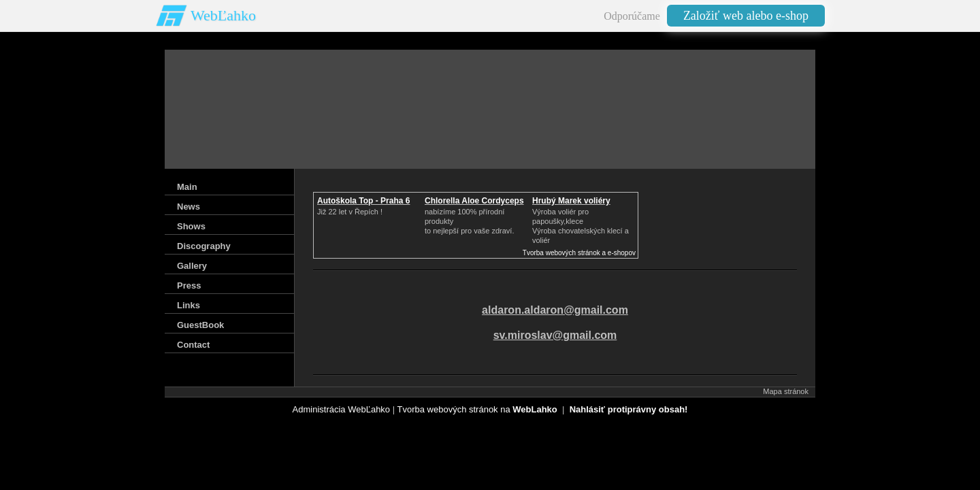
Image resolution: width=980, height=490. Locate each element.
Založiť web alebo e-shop (746, 16)
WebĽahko (223, 15)
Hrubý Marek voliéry (571, 201)
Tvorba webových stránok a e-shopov (579, 253)
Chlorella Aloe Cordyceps (474, 201)
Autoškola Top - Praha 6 (363, 201)
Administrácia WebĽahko (342, 409)
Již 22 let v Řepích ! (350, 212)
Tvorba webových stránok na (477, 409)
